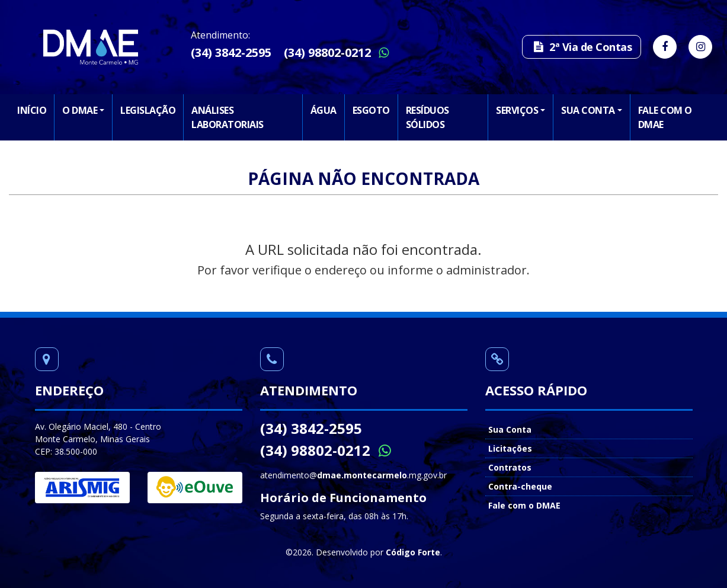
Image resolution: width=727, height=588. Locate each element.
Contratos (510, 467)
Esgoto (371, 110)
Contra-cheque (520, 486)
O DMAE (80, 110)
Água (324, 110)
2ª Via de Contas (582, 47)
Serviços (517, 110)
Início (32, 110)
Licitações (510, 448)
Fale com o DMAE (665, 117)
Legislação (148, 110)
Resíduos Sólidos (427, 117)
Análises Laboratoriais (228, 117)
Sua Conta (588, 110)
